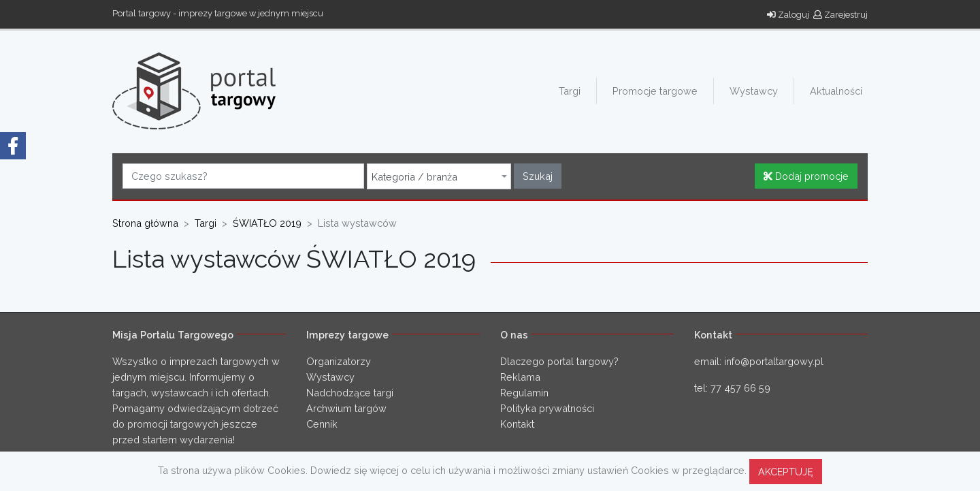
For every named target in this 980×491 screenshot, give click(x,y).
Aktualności (836, 91)
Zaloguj (788, 15)
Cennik (322, 424)
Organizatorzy (339, 361)
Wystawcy (754, 91)
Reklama (520, 377)
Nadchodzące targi (350, 393)
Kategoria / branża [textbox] (414, 177)
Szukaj (538, 176)
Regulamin (524, 393)
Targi (570, 91)
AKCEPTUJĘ (786, 472)
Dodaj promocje (806, 176)
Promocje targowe (655, 91)
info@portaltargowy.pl (774, 361)
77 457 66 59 (740, 388)
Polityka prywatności (547, 408)
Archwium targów (346, 408)
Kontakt (517, 424)
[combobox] (439, 176)
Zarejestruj (840, 15)
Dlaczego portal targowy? (559, 361)
